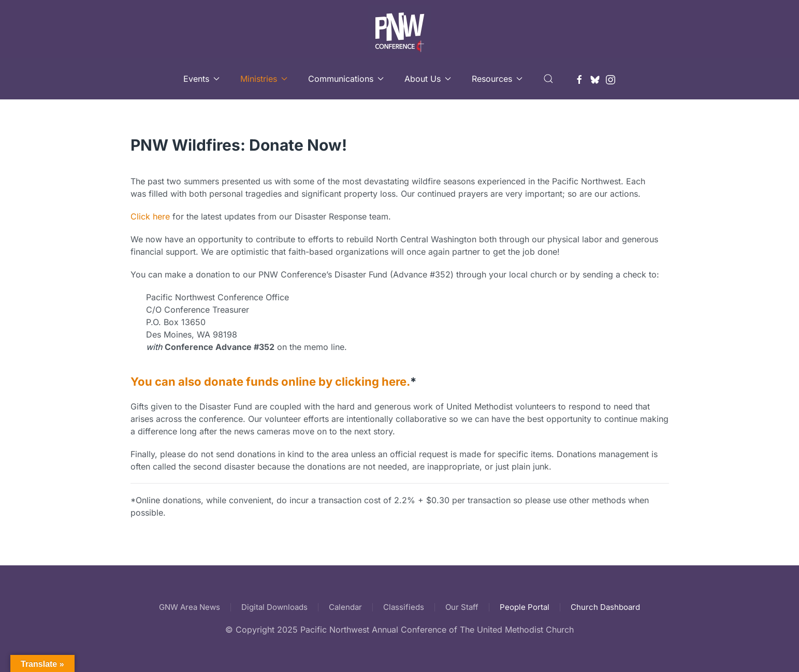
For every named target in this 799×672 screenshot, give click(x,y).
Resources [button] (497, 79)
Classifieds (404, 607)
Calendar (345, 607)
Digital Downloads (274, 607)
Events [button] (201, 79)
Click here (150, 216)
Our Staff (462, 607)
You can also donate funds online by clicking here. (270, 382)
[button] (548, 79)
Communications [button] (346, 79)
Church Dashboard (605, 607)
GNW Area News (190, 607)
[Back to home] (399, 29)
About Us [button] (428, 79)
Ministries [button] (264, 79)
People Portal (525, 607)
